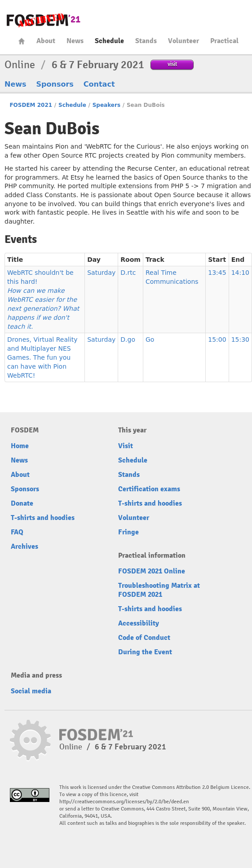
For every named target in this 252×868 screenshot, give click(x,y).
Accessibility (139, 623)
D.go (128, 339)
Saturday (101, 273)
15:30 (240, 339)
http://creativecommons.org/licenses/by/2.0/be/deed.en (124, 802)
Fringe (128, 532)
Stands (146, 41)
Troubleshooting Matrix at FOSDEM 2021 (159, 590)
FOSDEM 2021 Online (152, 571)
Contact (99, 84)
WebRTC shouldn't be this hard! (43, 300)
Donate (22, 503)
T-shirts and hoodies (43, 518)
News (75, 41)
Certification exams (149, 489)
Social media (31, 691)
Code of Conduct (144, 638)
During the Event (145, 652)
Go (150, 339)
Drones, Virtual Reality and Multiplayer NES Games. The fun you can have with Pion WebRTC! (42, 357)
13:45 (217, 273)
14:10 (240, 273)
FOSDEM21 (44, 20)
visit (172, 64)
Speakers (106, 105)
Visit (126, 446)
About (46, 41)
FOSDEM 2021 (31, 105)
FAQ (17, 532)
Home (22, 41)
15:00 (217, 339)
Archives (24, 546)
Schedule (109, 41)
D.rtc (128, 273)
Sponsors (55, 84)
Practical (224, 41)
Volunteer (183, 41)
